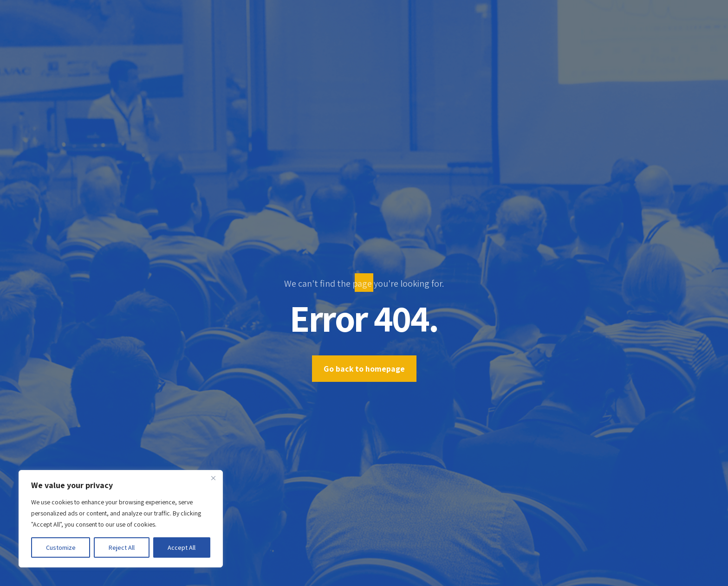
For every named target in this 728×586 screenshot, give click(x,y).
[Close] (213, 478)
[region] (121, 519)
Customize (61, 547)
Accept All (182, 547)
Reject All (122, 547)
